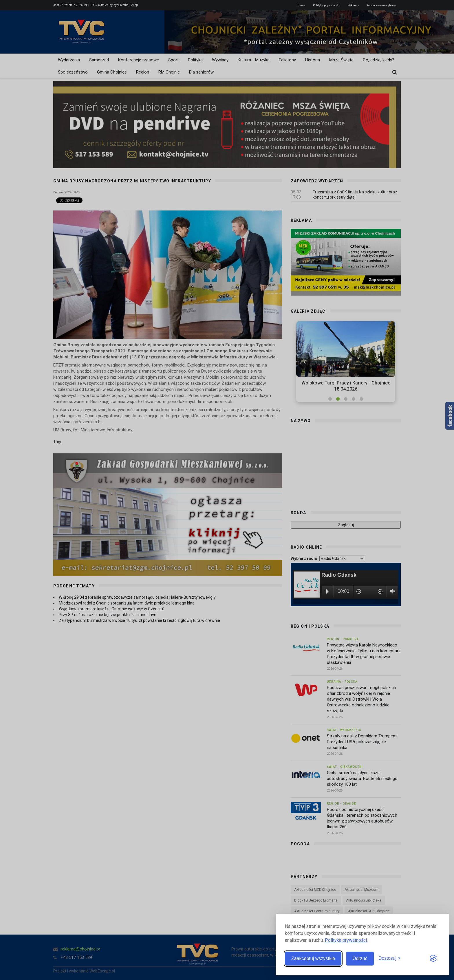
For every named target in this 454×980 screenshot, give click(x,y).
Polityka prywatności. (346, 940)
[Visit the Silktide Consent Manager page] (433, 959)
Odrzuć (360, 958)
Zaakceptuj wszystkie (313, 958)
